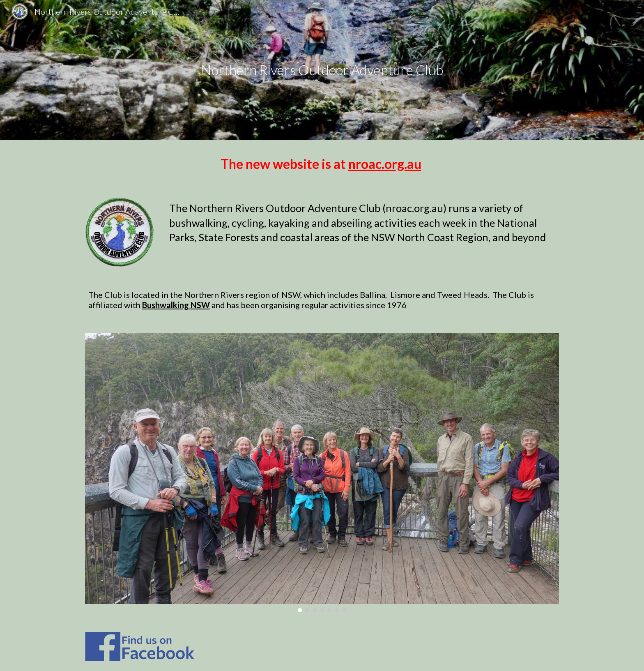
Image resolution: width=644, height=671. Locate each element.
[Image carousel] (322, 473)
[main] (322, 70)
